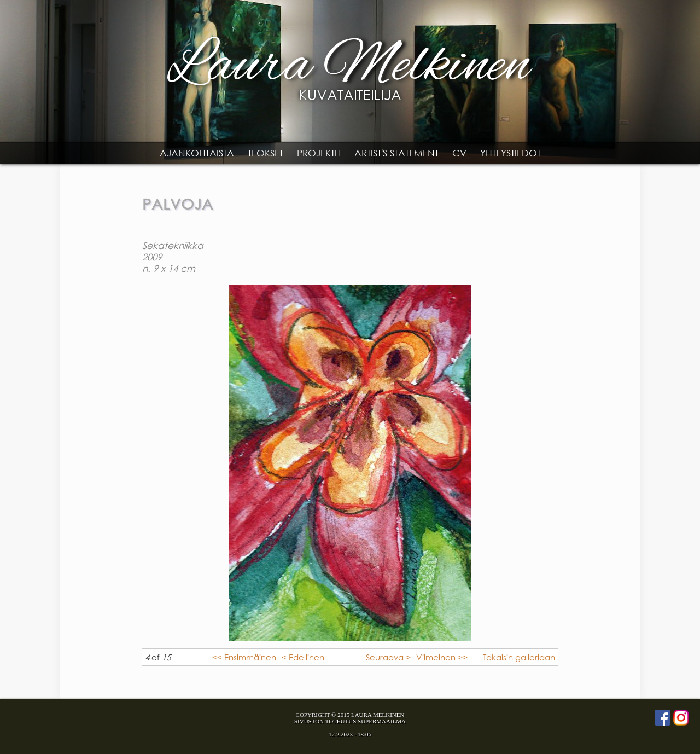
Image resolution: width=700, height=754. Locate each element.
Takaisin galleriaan (519, 657)
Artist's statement (396, 153)
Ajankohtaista (197, 153)
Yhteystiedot (511, 153)
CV (459, 153)
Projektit (319, 153)
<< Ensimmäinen (244, 657)
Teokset (266, 153)
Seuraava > (388, 657)
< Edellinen (303, 657)
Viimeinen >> (442, 657)
